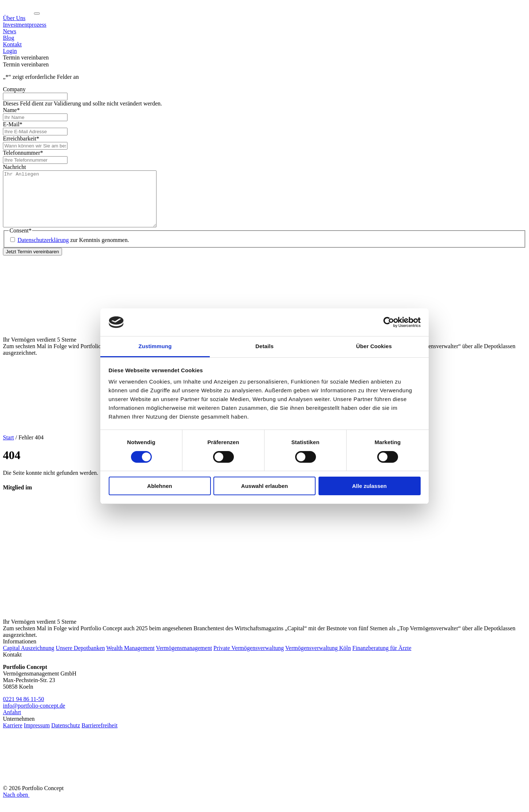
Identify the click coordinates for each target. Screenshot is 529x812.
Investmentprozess (25, 25)
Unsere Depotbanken (80, 659)
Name (11, 110)
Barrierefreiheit (99, 736)
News (9, 31)
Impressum (37, 736)
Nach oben (16, 806)
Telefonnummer (23, 153)
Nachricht (14, 167)
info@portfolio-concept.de (34, 717)
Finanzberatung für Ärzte (382, 659)
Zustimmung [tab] (155, 346)
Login (10, 51)
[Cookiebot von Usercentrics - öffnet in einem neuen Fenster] (389, 322)
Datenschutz (65, 736)
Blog (9, 38)
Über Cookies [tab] (374, 346)
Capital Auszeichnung (29, 659)
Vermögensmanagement (184, 659)
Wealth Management (130, 659)
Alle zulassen (369, 486)
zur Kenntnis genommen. (73, 251)
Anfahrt (12, 723)
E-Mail (13, 124)
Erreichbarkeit (21, 138)
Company (14, 89)
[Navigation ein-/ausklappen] (37, 14)
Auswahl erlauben (264, 486)
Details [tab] (264, 346)
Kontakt (12, 44)
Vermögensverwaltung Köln (318, 659)
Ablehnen (159, 486)
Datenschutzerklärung (43, 251)
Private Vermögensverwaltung (249, 659)
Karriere (13, 736)
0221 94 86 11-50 (24, 710)
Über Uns (14, 18)
